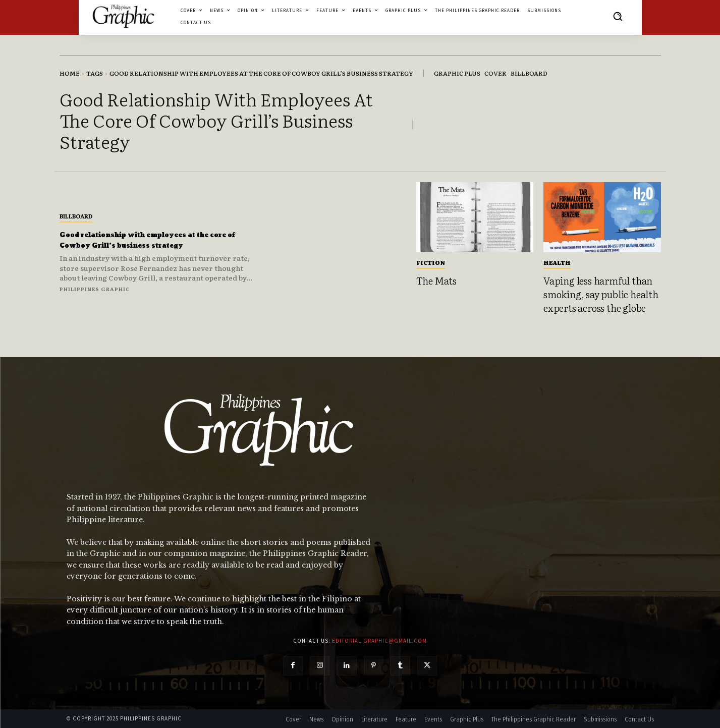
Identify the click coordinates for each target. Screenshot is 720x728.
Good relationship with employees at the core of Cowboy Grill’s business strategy (155, 240)
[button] (618, 16)
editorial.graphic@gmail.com (379, 641)
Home (70, 73)
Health (557, 262)
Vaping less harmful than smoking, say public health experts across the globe (601, 294)
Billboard (76, 210)
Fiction (431, 262)
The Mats (436, 281)
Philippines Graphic (95, 294)
